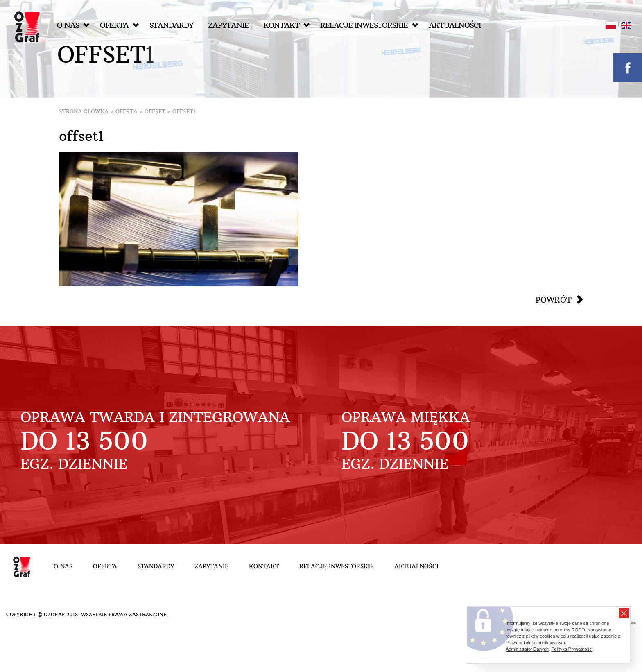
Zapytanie (228, 25)
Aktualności (455, 25)
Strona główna (84, 112)
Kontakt (286, 25)
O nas (73, 25)
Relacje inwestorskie (369, 25)
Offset (155, 112)
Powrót (554, 300)
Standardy (171, 25)
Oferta (119, 25)
